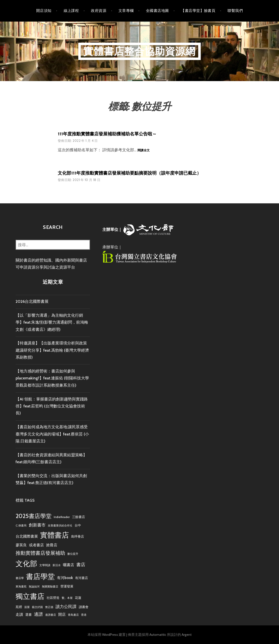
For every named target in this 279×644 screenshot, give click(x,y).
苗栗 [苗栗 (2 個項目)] (27, 607)
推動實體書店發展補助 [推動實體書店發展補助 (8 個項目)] (40, 553)
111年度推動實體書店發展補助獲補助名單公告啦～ (107, 134)
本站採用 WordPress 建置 (107, 635)
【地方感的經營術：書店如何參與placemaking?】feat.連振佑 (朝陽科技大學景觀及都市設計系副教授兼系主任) (52, 378)
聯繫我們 (235, 11)
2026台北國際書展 (32, 301)
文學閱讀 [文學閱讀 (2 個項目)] (45, 565)
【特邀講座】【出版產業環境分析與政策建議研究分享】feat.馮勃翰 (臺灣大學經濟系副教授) (52, 350)
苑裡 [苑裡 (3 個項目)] (19, 607)
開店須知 (44, 11)
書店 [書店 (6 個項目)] (81, 565)
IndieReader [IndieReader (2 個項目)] (62, 517)
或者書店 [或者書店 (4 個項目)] (36, 545)
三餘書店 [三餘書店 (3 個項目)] (79, 517)
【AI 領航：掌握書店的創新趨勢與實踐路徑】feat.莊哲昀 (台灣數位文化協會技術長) (52, 406)
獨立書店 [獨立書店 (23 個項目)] (30, 596)
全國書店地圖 (157, 11)
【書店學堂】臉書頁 (198, 11)
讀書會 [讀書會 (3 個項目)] (84, 607)
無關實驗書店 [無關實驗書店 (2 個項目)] (50, 587)
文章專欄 (126, 11)
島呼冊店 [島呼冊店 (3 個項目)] (78, 536)
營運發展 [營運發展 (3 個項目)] (67, 586)
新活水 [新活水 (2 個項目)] (57, 565)
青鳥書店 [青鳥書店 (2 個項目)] (73, 615)
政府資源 (99, 11)
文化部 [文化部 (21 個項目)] (26, 564)
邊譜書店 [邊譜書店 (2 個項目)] (51, 615)
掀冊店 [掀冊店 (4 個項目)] (52, 545)
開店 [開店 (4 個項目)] (62, 614)
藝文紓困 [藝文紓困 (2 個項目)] (37, 607)
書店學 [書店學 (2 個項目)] (20, 578)
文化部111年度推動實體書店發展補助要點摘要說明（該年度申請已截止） (129, 173)
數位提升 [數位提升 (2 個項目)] (73, 554)
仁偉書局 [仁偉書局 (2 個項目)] (21, 526)
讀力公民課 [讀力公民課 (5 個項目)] (66, 607)
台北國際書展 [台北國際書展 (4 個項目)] (27, 536)
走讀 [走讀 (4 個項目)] (19, 614)
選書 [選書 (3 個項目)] (28, 614)
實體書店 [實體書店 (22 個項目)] (55, 535)
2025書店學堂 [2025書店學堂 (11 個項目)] (34, 516)
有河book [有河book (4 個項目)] (65, 578)
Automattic (158, 635)
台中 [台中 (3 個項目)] (78, 525)
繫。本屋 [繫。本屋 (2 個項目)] (67, 598)
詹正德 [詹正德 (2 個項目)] (49, 607)
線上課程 (71, 11)
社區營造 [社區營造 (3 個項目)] (53, 598)
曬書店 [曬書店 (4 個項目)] (69, 565)
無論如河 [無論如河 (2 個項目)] (34, 587)
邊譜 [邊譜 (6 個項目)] (38, 614)
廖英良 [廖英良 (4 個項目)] (21, 545)
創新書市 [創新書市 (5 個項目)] (37, 525)
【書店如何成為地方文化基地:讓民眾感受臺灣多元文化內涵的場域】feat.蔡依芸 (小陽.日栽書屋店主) (52, 434)
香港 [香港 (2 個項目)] (84, 615)
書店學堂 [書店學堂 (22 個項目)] (40, 576)
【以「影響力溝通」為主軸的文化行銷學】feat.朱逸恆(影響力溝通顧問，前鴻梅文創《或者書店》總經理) (52, 322)
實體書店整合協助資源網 (139, 51)
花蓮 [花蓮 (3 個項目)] (78, 598)
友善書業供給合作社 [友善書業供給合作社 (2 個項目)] (60, 526)
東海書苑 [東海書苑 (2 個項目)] (21, 587)
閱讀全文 (144, 150)
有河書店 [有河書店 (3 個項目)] (82, 578)
